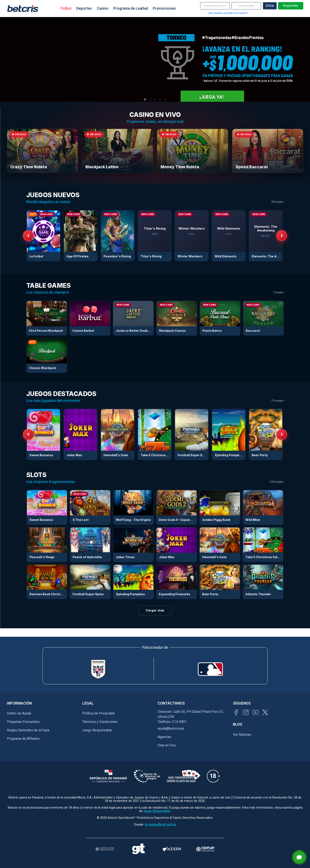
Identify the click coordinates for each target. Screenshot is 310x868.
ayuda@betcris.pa (171, 728)
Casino (103, 8)
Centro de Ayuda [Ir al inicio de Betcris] (19, 713)
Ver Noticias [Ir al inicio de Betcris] (242, 735)
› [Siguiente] (282, 235)
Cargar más (155, 610)
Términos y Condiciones (100, 722)
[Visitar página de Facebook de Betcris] (236, 712)
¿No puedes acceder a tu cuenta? (228, 13)
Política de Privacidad (98, 713)
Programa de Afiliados (23, 739)
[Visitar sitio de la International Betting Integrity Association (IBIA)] (105, 849)
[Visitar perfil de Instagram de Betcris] (246, 712)
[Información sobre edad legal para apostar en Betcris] (214, 776)
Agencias (164, 737)
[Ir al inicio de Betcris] (23, 8)
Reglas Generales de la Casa (28, 730)
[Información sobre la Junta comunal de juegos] (147, 776)
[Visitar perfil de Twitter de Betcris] (265, 712)
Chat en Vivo (167, 745)
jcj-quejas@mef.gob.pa (160, 825)
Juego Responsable (97, 730)
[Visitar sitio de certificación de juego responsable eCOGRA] (172, 849)
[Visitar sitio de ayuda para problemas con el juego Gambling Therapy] (138, 849)
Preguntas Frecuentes (23, 722)
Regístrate (291, 6)
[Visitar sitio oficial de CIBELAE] (205, 849)
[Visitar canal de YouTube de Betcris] (255, 712)
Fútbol (66, 8)
